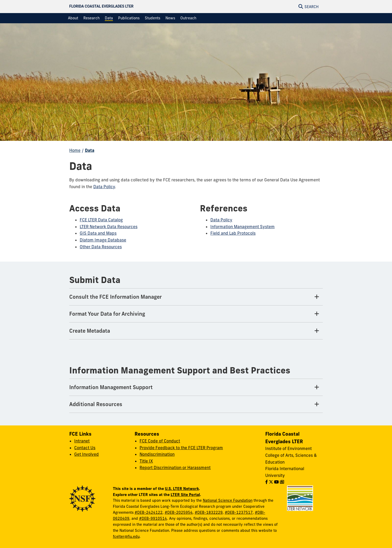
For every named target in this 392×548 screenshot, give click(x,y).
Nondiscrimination (157, 454)
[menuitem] (73, 18)
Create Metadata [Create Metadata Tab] (90, 331)
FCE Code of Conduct (160, 441)
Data (90, 150)
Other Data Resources (101, 247)
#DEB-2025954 (179, 512)
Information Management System (243, 227)
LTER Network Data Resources (109, 227)
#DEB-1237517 (239, 512)
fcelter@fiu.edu (126, 537)
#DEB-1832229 (209, 512)
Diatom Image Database (103, 240)
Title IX (146, 461)
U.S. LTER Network (182, 489)
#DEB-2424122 (149, 512)
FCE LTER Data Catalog (101, 220)
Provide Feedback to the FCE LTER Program (181, 448)
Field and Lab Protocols (233, 233)
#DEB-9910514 (153, 518)
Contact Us (85, 448)
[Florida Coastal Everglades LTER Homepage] (158, 7)
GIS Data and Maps (98, 233)
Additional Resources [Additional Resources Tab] (96, 404)
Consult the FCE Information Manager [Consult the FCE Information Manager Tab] (116, 297)
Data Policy (104, 187)
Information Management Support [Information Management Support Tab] (111, 387)
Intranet (82, 441)
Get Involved (87, 454)
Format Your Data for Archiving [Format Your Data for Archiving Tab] (107, 314)
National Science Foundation (228, 500)
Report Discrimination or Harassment (175, 468)
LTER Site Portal (185, 495)
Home (75, 150)
